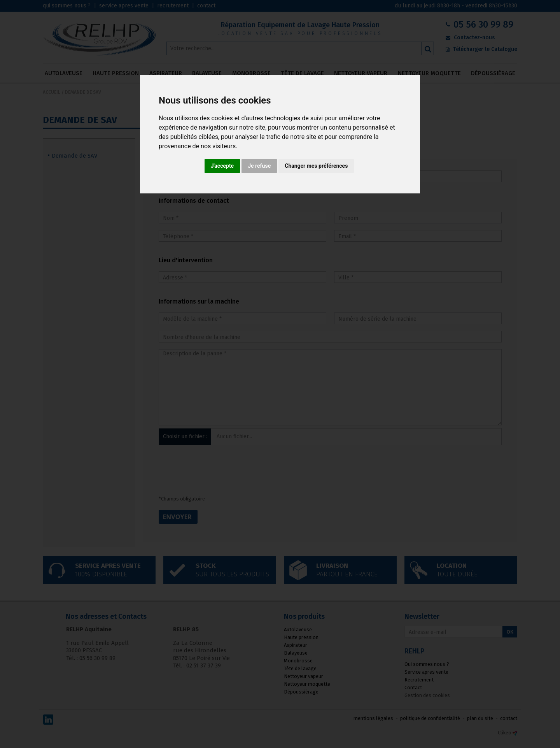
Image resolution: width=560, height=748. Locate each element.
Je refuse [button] (259, 166)
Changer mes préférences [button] (316, 166)
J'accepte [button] (222, 166)
